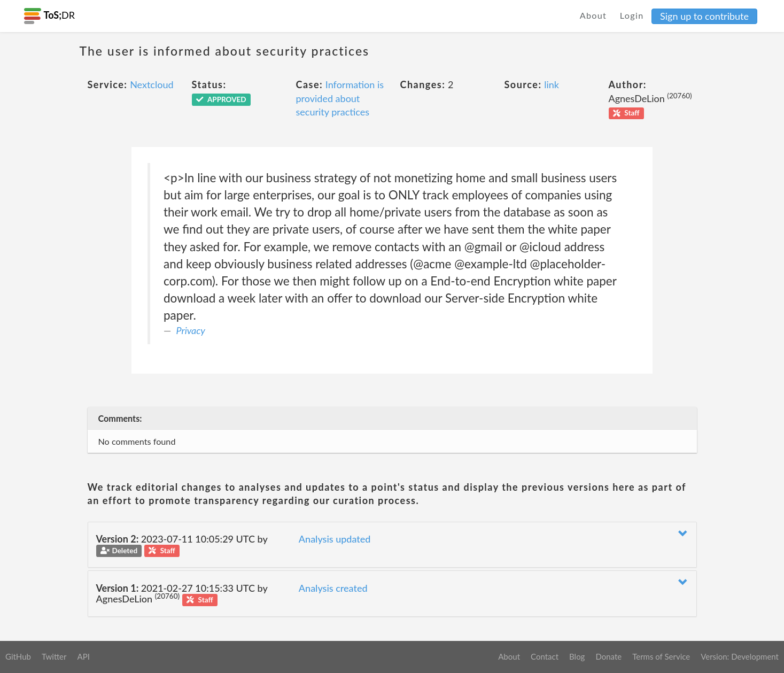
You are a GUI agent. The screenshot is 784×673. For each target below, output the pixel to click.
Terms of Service (661, 656)
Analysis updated (335, 539)
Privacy (191, 330)
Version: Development (740, 656)
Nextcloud (152, 84)
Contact (545, 656)
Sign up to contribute (704, 16)
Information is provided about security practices (340, 98)
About (593, 15)
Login (632, 15)
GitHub (18, 656)
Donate (608, 656)
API (83, 656)
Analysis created (333, 588)
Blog (577, 656)
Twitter (54, 656)
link (552, 84)
